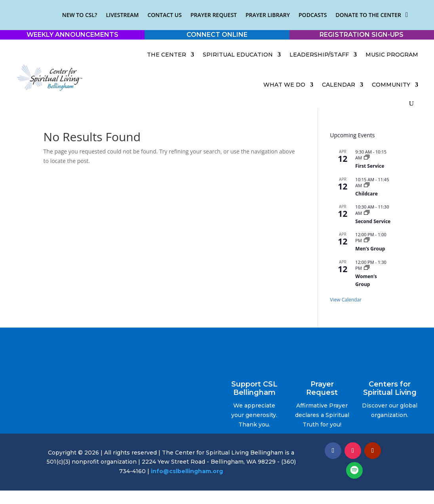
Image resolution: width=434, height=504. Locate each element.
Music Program (392, 55)
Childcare (366, 194)
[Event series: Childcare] (367, 185)
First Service (370, 166)
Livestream (122, 15)
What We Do (284, 85)
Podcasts (313, 15)
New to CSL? (80, 15)
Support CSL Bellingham (254, 388)
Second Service (373, 221)
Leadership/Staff (319, 55)
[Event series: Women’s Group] (367, 268)
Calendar (339, 85)
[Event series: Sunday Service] (367, 213)
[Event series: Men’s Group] (367, 240)
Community (391, 85)
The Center (167, 55)
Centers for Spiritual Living (390, 388)
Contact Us (165, 15)
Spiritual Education (238, 55)
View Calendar (346, 300)
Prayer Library (268, 15)
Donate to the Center (368, 15)
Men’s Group (370, 249)
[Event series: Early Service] (367, 158)
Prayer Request (214, 15)
